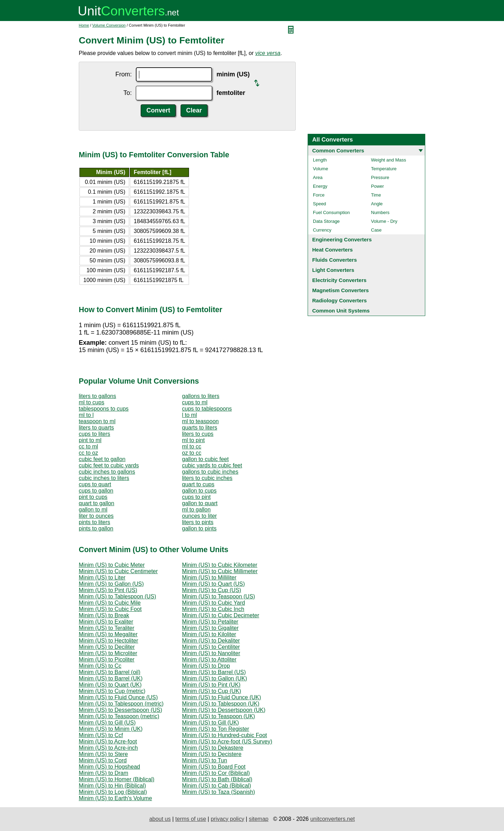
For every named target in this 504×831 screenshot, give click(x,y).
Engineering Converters (342, 239)
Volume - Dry (384, 221)
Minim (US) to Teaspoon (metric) (119, 716)
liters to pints (198, 522)
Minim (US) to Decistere (212, 754)
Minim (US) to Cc (100, 666)
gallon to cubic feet (205, 459)
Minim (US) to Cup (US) (212, 590)
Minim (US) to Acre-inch (108, 748)
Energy (320, 186)
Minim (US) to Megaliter (108, 634)
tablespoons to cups (104, 409)
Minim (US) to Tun (205, 760)
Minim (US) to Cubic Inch (213, 609)
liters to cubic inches (207, 478)
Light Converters (333, 270)
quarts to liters (199, 428)
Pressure (380, 177)
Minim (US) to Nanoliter (211, 653)
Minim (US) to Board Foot (214, 767)
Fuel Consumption (331, 212)
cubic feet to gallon (102, 459)
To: (127, 93)
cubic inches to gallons (107, 472)
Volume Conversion (109, 25)
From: (123, 74)
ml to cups (92, 402)
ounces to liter (199, 516)
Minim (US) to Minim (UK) (111, 729)
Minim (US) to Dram (103, 773)
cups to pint (196, 497)
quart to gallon (96, 503)
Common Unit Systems (341, 311)
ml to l (86, 415)
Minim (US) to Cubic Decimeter (220, 615)
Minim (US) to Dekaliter (211, 641)
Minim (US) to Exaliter (106, 622)
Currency (322, 230)
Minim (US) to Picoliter (107, 660)
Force (319, 195)
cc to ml (88, 447)
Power (377, 186)
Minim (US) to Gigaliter (210, 628)
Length (320, 160)
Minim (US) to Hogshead (109, 767)
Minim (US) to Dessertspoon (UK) (224, 710)
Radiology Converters (339, 300)
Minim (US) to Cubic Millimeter (220, 571)
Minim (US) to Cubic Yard (213, 603)
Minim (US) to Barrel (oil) (110, 672)
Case (376, 230)
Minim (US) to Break (104, 615)
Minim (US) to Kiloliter (209, 634)
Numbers (380, 212)
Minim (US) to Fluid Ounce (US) (118, 697)
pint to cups (93, 497)
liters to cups (198, 434)
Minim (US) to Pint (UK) (211, 685)
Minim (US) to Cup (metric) (112, 691)
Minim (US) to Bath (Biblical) (217, 779)
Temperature (384, 169)
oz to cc (192, 453)
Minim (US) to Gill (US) (107, 723)
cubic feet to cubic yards (109, 465)
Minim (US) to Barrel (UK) (111, 678)
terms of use (191, 819)
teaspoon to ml (97, 421)
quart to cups (198, 484)
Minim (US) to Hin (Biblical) (112, 786)
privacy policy (227, 819)
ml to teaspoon (200, 421)
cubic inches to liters (104, 478)
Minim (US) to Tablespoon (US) (117, 596)
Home (84, 25)
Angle (377, 204)
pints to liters (94, 522)
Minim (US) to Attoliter (209, 660)
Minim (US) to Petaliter (210, 622)
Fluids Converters (335, 260)
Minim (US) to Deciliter (107, 647)
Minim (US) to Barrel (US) (214, 672)
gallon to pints (199, 528)
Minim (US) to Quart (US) (213, 584)
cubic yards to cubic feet (212, 465)
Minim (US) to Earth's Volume (115, 798)
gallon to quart (200, 503)
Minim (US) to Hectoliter (108, 641)
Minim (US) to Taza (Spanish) (219, 792)
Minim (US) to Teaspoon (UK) (219, 716)
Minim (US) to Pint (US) (108, 590)
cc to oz (88, 453)
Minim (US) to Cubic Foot (110, 609)
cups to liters (94, 434)
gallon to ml (93, 510)
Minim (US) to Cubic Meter (112, 565)
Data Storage (326, 221)
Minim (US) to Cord (103, 760)
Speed (320, 204)
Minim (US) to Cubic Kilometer (220, 565)
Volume (320, 169)
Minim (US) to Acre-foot (108, 741)
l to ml (190, 415)
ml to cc (192, 447)
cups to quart (95, 484)
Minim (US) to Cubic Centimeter (118, 571)
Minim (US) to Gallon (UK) (215, 678)
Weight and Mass (388, 160)
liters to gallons (97, 396)
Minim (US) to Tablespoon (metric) (121, 704)
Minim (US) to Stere (103, 754)
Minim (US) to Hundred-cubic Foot (225, 735)
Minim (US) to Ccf (101, 735)
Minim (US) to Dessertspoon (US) (120, 710)
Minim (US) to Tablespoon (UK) (221, 704)
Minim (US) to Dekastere (213, 748)
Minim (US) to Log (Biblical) (113, 792)
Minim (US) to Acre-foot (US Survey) (227, 741)
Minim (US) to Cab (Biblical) (216, 786)
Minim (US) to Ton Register (216, 729)
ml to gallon (196, 510)
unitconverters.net (332, 819)
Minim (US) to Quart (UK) (110, 685)
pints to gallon (96, 528)
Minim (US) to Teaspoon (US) (219, 596)
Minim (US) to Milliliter (209, 578)
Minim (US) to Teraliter (107, 628)
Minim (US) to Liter (102, 578)
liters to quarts (96, 428)
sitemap (259, 819)
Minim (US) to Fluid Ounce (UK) (222, 697)
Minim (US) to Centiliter (211, 647)
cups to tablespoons (207, 409)
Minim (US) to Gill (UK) (211, 723)
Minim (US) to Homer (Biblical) (117, 779)
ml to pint (193, 440)
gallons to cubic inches (210, 472)
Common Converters (338, 150)
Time (376, 195)
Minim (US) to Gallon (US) (111, 584)
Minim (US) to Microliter (108, 653)
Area (318, 177)
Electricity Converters (339, 280)
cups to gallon (96, 491)
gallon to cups (199, 491)
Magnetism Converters (341, 290)
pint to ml (90, 440)
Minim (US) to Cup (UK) (212, 691)
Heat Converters (332, 250)
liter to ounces (96, 516)
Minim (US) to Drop (206, 666)
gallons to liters (201, 396)
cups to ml (195, 402)
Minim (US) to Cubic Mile (110, 603)
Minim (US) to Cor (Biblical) (216, 773)
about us (160, 819)
